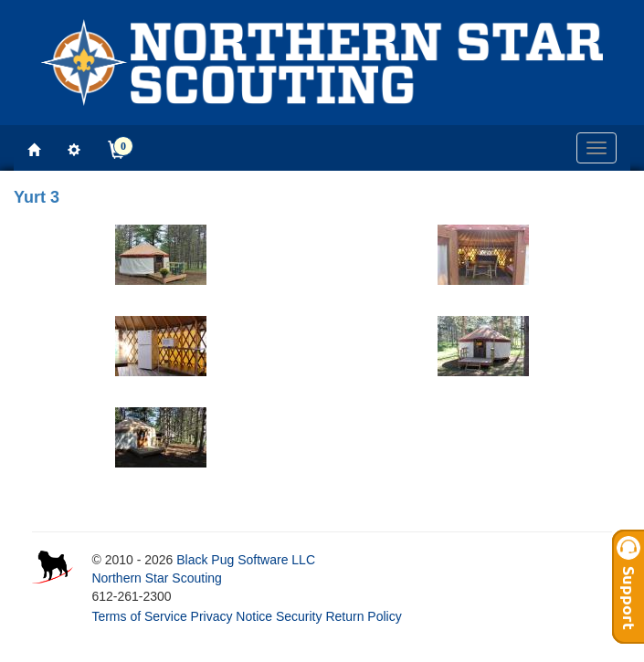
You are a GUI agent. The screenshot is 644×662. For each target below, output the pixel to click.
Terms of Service (139, 616)
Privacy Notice (232, 616)
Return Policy (363, 616)
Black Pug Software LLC (246, 560)
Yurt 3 (37, 197)
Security (299, 616)
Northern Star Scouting (156, 578)
